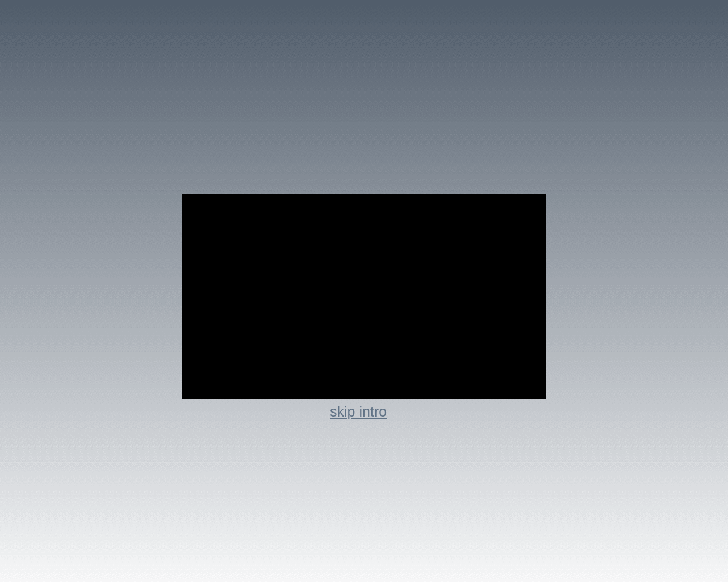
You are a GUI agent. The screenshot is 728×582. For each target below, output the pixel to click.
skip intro (358, 411)
